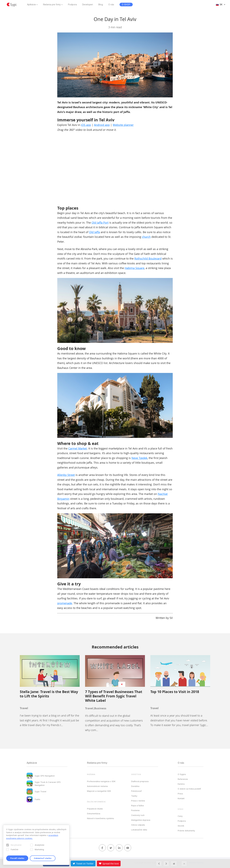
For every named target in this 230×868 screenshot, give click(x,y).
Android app (102, 125)
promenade (65, 603)
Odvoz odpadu (138, 825)
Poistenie (135, 810)
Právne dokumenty (186, 831)
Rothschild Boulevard (148, 258)
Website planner (123, 125)
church (146, 237)
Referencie (183, 779)
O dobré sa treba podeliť (189, 789)
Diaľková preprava (140, 781)
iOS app (86, 125)
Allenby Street (66, 475)
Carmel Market (78, 448)
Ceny (180, 816)
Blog (101, 5)
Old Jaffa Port (100, 223)
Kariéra (181, 784)
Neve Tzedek (139, 458)
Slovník (181, 826)
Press (180, 794)
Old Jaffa (94, 232)
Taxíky (134, 796)
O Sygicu (182, 774)
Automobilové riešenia (97, 786)
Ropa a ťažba (137, 805)
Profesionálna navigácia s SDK (101, 781)
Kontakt (181, 798)
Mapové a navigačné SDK (99, 791)
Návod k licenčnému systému (100, 818)
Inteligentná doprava (141, 820)
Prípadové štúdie (95, 809)
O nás (111, 5)
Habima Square (134, 268)
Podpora (72, 5)
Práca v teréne (138, 801)
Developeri (88, 5)
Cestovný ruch (138, 815)
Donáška (135, 786)
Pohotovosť (136, 791)
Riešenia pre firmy (52, 5)
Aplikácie (31, 5)
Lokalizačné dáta (139, 830)
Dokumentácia (94, 813)
